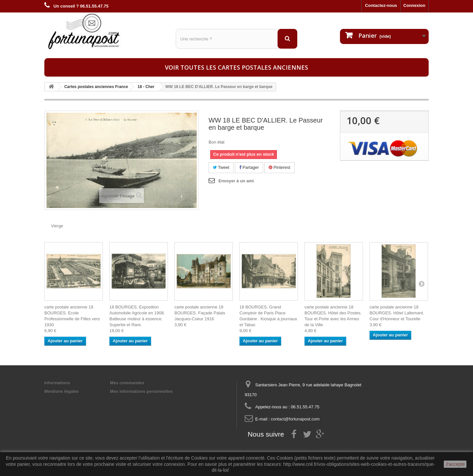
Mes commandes (127, 383)
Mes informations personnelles (141, 391)
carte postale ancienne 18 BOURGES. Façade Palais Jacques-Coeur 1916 (200, 313)
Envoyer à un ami (236, 181)
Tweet (221, 167)
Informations (57, 383)
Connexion (414, 5)
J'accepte (455, 464)
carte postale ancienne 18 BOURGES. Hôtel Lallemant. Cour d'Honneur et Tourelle (397, 313)
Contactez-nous (381, 5)
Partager (249, 167)
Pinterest (280, 167)
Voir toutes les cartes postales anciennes (236, 67)
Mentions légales (62, 391)
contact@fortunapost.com (295, 419)
